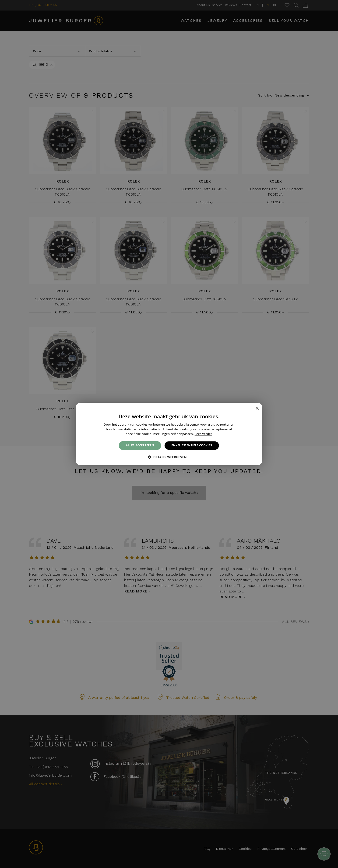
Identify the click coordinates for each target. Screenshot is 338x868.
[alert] (169, 434)
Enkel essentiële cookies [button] (192, 445)
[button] (169, 457)
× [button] (257, 408)
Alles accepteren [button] (140, 445)
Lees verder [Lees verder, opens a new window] (203, 434)
